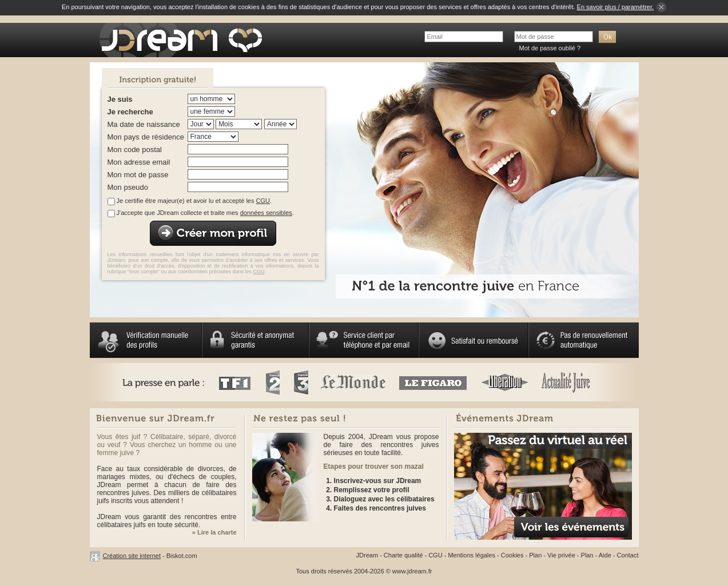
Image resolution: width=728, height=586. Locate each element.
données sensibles (266, 213)
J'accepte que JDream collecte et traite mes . (205, 213)
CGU (263, 201)
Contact (628, 555)
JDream (367, 555)
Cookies (512, 555)
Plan (535, 555)
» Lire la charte (214, 532)
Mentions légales (472, 555)
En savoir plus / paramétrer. (616, 7)
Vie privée (561, 555)
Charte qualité (403, 555)
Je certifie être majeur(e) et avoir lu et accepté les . (194, 201)
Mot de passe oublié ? (550, 48)
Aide (605, 555)
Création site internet (132, 556)
